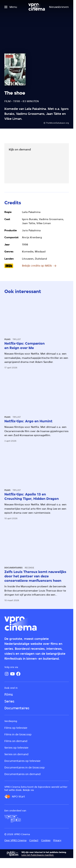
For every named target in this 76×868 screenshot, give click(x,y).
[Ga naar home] (37, 7)
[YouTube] (12, 674)
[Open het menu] (11, 7)
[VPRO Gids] (13, 819)
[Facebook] (18, 674)
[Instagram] (7, 674)
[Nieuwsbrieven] (59, 7)
